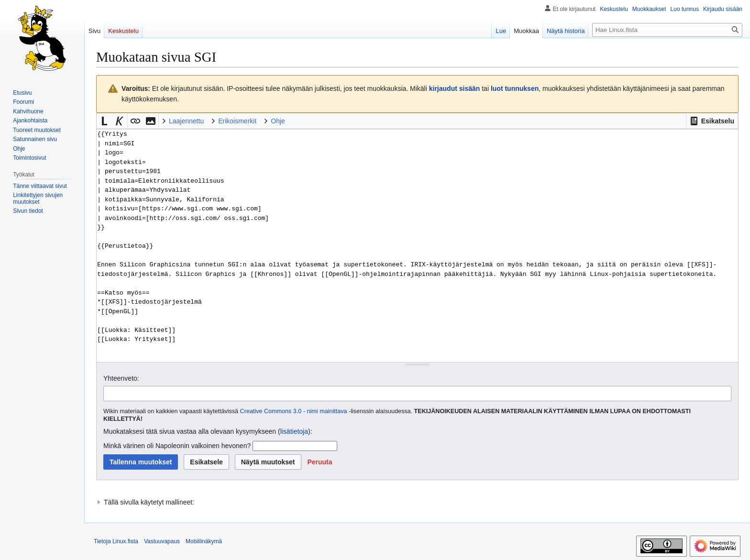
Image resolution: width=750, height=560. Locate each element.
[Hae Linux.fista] (667, 30)
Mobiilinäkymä (204, 541)
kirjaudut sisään (455, 88)
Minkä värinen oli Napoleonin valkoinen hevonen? (177, 446)
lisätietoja (294, 431)
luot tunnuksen (515, 88)
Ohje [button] (278, 121)
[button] (712, 121)
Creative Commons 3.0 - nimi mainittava (294, 411)
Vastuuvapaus (162, 541)
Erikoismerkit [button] (237, 121)
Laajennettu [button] (186, 121)
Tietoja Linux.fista (116, 541)
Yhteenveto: (121, 378)
